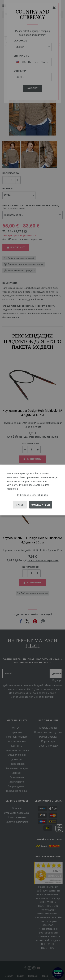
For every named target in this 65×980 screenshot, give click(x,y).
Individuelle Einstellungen (32, 495)
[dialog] (32, 490)
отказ (20, 505)
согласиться (41, 505)
